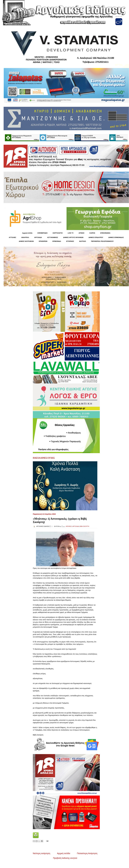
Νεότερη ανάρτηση (42, 853)
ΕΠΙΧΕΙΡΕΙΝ (43, 241)
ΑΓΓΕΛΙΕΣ (12, 237)
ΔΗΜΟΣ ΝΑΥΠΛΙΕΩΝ (26, 241)
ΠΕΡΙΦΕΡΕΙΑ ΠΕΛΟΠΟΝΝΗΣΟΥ (102, 241)
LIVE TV (71, 233)
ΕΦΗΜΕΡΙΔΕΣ (42, 233)
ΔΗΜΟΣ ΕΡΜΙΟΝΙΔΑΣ (116, 237)
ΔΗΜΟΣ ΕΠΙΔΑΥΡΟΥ (96, 237)
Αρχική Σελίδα (27, 233)
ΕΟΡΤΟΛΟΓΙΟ (58, 233)
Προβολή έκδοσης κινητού (65, 858)
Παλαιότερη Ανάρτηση (87, 853)
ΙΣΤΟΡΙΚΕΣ (70, 241)
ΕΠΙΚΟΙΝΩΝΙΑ (105, 233)
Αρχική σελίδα (64, 853)
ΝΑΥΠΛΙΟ (83, 241)
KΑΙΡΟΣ (92, 233)
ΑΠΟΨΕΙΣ (69, 526)
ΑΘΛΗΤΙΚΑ (25, 237)
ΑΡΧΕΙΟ (81, 233)
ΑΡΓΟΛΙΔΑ (38, 237)
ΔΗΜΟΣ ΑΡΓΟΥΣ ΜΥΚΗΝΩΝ (73, 237)
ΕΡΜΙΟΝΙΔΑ (57, 241)
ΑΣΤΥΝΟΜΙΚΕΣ (53, 237)
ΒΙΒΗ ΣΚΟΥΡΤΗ (85, 526)
